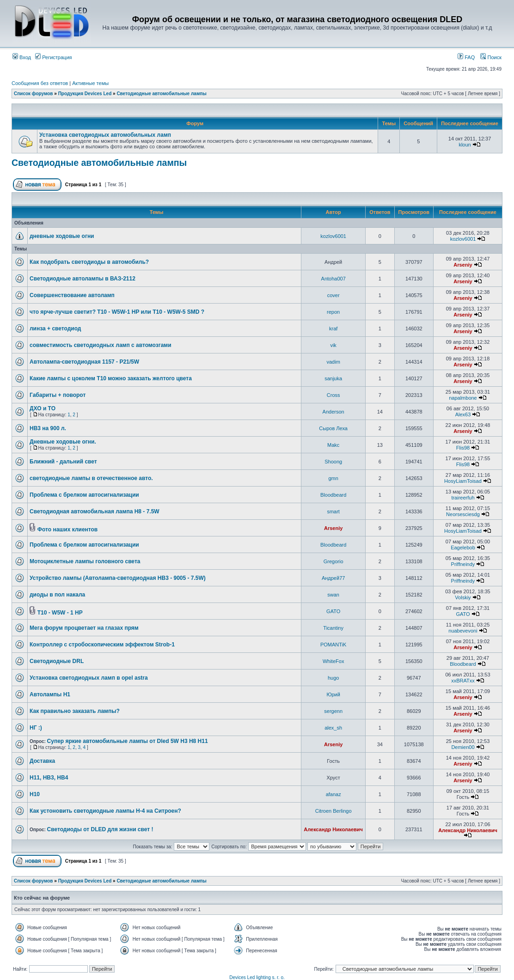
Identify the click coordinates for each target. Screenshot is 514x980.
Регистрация (53, 57)
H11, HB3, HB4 (49, 778)
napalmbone (463, 398)
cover (333, 295)
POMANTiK (333, 645)
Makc (333, 445)
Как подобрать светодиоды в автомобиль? (89, 262)
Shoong (333, 462)
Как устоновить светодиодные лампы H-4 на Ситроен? (105, 811)
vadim (333, 362)
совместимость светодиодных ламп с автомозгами (101, 345)
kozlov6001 (333, 236)
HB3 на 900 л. (48, 428)
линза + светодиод (55, 329)
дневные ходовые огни (62, 236)
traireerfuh (463, 498)
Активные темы (90, 83)
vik (333, 345)
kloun (465, 145)
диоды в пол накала (57, 595)
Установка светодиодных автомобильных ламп (105, 135)
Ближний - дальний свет (63, 462)
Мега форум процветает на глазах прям (84, 628)
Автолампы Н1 (50, 694)
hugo (333, 678)
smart (333, 511)
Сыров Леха (333, 428)
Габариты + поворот (58, 395)
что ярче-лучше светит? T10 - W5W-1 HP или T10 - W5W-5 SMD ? (117, 312)
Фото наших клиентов (67, 530)
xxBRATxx (463, 681)
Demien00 (463, 747)
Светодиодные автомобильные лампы (161, 94)
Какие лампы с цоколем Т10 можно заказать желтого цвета (111, 378)
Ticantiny (333, 628)
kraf (333, 329)
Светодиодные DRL (57, 661)
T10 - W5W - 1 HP (60, 613)
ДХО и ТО (43, 408)
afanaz (333, 794)
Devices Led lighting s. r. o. (257, 977)
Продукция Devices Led (85, 94)
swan (333, 595)
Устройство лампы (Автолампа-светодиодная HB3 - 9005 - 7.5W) (118, 578)
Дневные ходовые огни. (63, 442)
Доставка (42, 761)
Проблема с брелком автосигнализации (84, 495)
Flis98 (463, 448)
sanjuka (333, 378)
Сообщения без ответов (40, 83)
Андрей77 (333, 578)
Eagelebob (463, 548)
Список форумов (34, 94)
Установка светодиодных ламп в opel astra (89, 678)
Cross (333, 395)
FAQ (466, 57)
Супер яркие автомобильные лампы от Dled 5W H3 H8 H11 (128, 741)
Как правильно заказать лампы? (75, 711)
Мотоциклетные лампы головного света (85, 561)
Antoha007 (333, 279)
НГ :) (36, 728)
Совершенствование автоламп (72, 295)
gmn (333, 478)
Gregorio (333, 561)
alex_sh (333, 728)
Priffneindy (463, 564)
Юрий (333, 694)
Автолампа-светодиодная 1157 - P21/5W (84, 362)
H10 (35, 794)
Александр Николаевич (333, 829)
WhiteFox (333, 661)
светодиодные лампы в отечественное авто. (91, 478)
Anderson (333, 412)
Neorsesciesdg (463, 514)
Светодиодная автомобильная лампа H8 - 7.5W (95, 511)
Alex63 (463, 414)
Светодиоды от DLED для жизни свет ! (100, 829)
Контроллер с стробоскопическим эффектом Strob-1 (102, 645)
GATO (333, 611)
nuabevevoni (463, 631)
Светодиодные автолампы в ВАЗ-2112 (83, 279)
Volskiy (463, 597)
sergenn (333, 711)
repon (333, 312)
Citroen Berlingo (333, 811)
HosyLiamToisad (463, 481)
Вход (22, 57)
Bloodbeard (333, 495)
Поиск (491, 57)
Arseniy (463, 265)
